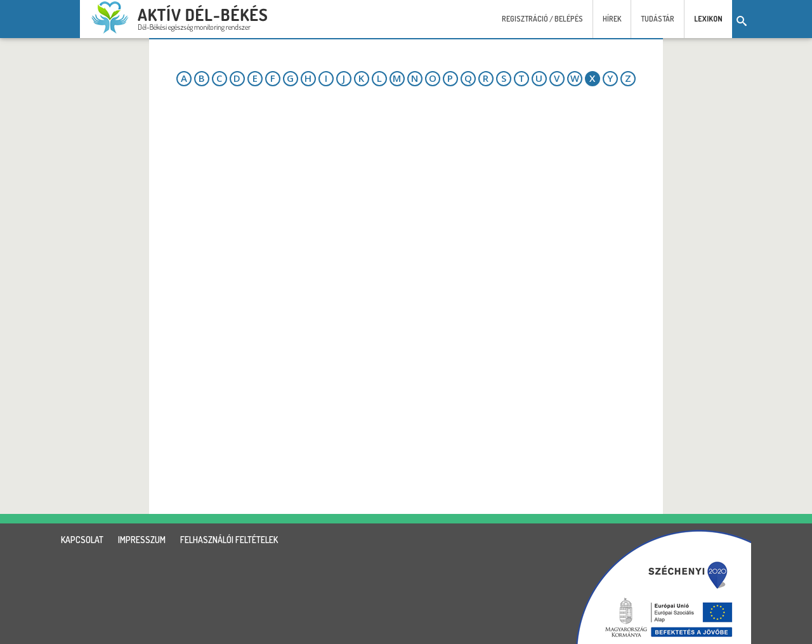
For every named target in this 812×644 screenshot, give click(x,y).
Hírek (612, 19)
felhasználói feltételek (229, 540)
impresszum (142, 540)
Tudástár (658, 19)
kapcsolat (82, 540)
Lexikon (708, 19)
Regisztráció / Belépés (542, 19)
